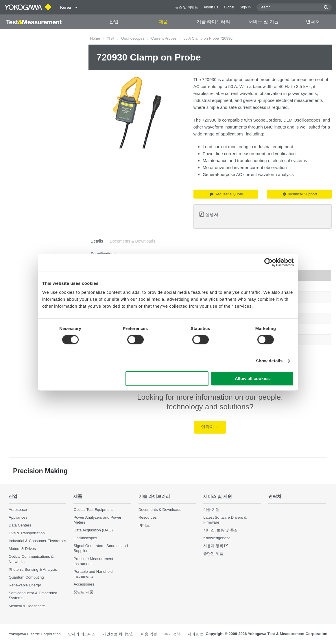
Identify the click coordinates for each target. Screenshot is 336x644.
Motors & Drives (22, 549)
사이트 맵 (196, 634)
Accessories (84, 584)
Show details (269, 361)
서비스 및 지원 (264, 22)
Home (95, 38)
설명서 (212, 214)
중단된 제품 (83, 592)
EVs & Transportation (27, 533)
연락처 (313, 22)
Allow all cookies (252, 378)
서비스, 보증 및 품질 (220, 530)
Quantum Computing (26, 577)
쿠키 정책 (172, 634)
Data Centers (20, 525)
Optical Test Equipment (93, 510)
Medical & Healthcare (27, 606)
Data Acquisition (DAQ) (93, 530)
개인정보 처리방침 (118, 634)
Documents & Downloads (160, 510)
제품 (163, 22)
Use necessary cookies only (167, 378)
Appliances (18, 517)
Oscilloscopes (133, 38)
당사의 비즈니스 (82, 634)
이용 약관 (149, 634)
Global (229, 7)
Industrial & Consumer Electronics (37, 541)
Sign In (245, 7)
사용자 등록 (213, 546)
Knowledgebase (217, 538)
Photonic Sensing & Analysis (33, 569)
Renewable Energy (25, 585)
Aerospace (18, 510)
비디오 (144, 525)
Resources (148, 517)
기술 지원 (211, 510)
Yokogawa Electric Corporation (35, 634)
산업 (114, 22)
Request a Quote (226, 194)
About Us (211, 7)
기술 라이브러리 (213, 22)
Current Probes (164, 38)
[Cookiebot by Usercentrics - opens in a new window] (268, 262)
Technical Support (300, 194)
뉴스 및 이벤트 (187, 7)
